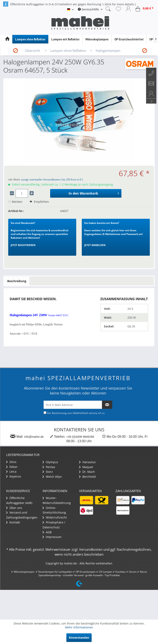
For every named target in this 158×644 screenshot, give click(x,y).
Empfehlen (39, 202)
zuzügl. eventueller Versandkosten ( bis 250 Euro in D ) (52, 180)
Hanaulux (87, 462)
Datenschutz (80, 413)
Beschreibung (17, 281)
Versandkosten (91, 549)
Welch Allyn (52, 477)
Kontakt (13, 522)
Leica (11, 471)
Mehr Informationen (79, 627)
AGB (47, 532)
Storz (48, 472)
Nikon (12, 467)
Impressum (52, 537)
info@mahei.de (34, 437)
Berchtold (87, 477)
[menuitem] (90, 9)
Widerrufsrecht (55, 517)
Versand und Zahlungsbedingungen (22, 515)
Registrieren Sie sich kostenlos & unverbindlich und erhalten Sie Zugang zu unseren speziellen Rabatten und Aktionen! (40, 234)
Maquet (86, 467)
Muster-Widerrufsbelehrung (57, 500)
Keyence (14, 476)
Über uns (14, 508)
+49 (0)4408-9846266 (80, 437)
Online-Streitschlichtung (54, 510)
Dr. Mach (87, 472)
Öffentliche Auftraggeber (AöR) (19, 500)
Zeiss (11, 462)
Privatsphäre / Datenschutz (54, 525)
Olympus (50, 462)
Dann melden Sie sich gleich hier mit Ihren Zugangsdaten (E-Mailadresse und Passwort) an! (113, 234)
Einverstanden (79, 638)
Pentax (49, 467)
